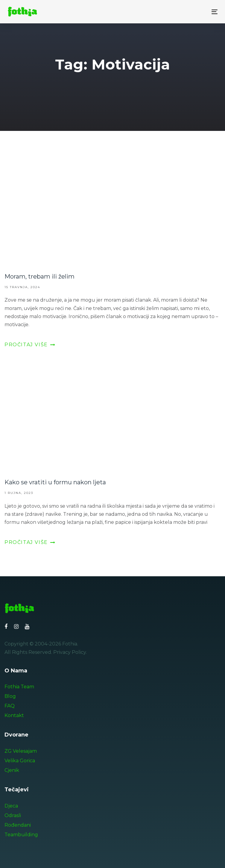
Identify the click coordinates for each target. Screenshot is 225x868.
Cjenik (12, 770)
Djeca (11, 806)
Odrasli (13, 815)
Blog (10, 696)
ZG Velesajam (21, 751)
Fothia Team (19, 687)
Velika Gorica (20, 761)
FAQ (10, 706)
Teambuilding (21, 835)
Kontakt (14, 715)
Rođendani (18, 825)
